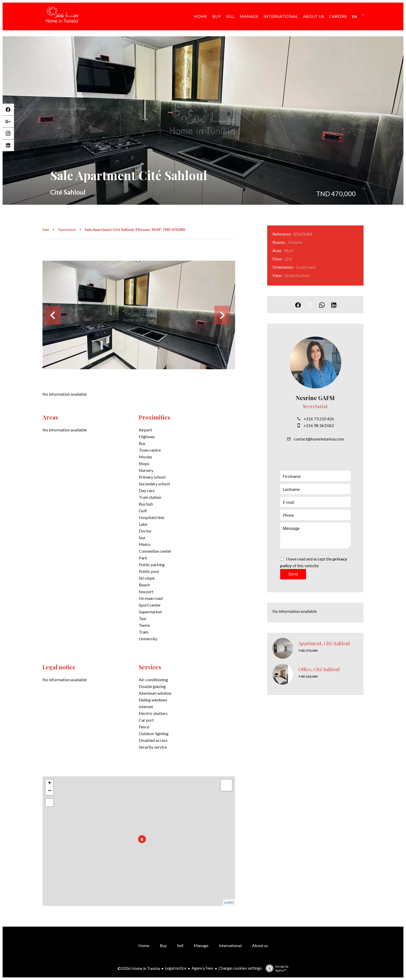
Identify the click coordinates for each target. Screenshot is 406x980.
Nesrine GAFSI (315, 398)
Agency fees (202, 968)
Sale (46, 229)
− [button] (50, 791)
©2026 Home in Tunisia (139, 968)
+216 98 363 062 (319, 425)
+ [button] (50, 783)
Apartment (67, 229)
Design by (276, 968)
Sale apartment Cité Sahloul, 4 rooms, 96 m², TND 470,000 (135, 229)
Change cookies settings (240, 968)
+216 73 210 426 (319, 419)
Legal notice (176, 968)
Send (293, 574)
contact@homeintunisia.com (319, 439)
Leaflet (229, 902)
